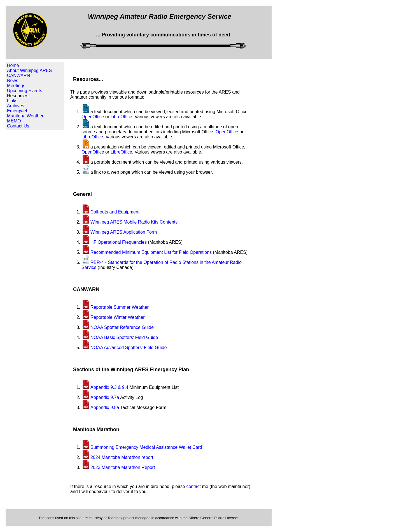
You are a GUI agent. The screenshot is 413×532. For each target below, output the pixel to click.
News (13, 81)
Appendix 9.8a (105, 407)
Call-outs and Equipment (115, 212)
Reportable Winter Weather (118, 317)
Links (12, 101)
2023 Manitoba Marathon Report (123, 467)
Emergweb (18, 111)
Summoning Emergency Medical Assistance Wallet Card (146, 447)
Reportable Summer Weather (120, 307)
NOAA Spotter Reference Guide (122, 327)
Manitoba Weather (25, 116)
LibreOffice (121, 117)
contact (193, 486)
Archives (16, 106)
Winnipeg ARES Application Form (124, 232)
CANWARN (18, 75)
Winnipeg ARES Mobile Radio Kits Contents (134, 222)
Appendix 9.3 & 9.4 (109, 387)
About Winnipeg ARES (29, 70)
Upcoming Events (25, 91)
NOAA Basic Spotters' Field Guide (124, 337)
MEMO (14, 121)
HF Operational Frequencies (119, 242)
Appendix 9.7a (105, 397)
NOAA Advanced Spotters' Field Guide (129, 348)
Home (13, 65)
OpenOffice (93, 117)
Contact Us (18, 126)
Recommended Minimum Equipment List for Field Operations (151, 252)
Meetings (16, 86)
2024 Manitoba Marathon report (122, 457)
